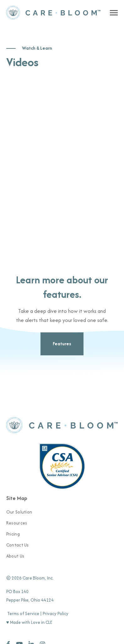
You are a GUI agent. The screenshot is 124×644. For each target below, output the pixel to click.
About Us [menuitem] (15, 556)
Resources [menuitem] (17, 523)
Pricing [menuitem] (13, 534)
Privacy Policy (56, 613)
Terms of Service (23, 613)
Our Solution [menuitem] (19, 512)
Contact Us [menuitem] (18, 545)
